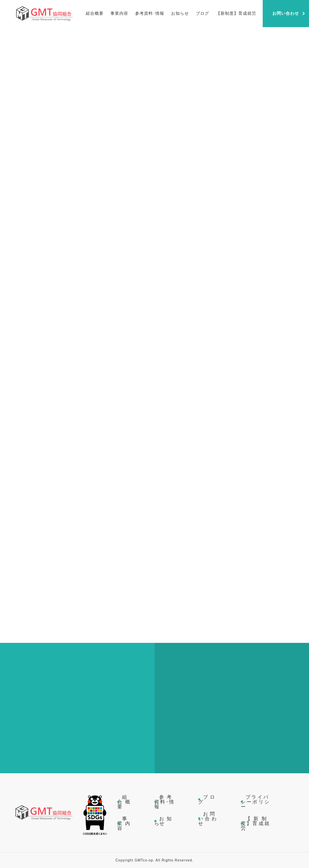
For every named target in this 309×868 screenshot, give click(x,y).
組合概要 (124, 802)
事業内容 (124, 823)
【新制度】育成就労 (255, 823)
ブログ (207, 799)
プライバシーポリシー (255, 802)
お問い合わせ (207, 819)
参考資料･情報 (164, 802)
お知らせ (164, 821)
